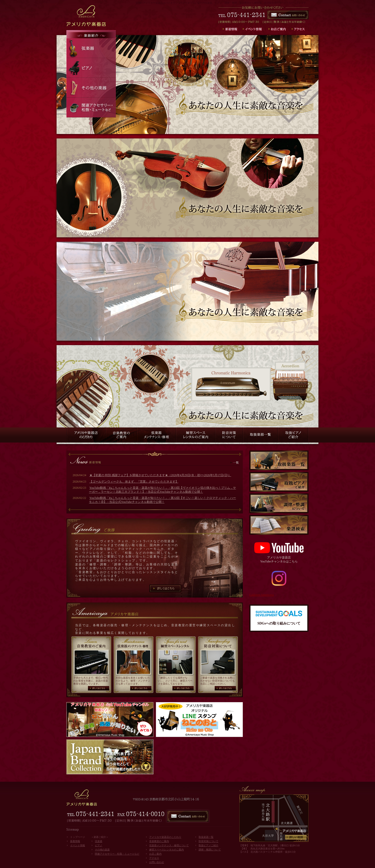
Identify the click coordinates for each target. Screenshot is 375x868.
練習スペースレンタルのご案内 (167, 850)
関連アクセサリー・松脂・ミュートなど (117, 854)
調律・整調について (210, 850)
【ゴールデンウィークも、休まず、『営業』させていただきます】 (134, 482)
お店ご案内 (155, 854)
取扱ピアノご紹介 (208, 845)
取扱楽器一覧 (206, 837)
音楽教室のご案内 (159, 841)
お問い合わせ (157, 862)
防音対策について (208, 841)
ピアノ (99, 845)
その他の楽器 (102, 850)
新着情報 (75, 841)
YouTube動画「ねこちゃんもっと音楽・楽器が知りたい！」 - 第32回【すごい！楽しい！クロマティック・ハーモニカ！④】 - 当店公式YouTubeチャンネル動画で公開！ (162, 500)
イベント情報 (78, 845)
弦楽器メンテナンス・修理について (169, 845)
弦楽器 (99, 841)
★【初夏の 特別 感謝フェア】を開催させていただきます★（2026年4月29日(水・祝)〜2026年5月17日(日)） (160, 475)
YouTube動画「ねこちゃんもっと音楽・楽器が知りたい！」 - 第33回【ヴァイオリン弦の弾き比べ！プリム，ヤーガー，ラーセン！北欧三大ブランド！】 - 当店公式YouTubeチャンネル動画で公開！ (162, 490)
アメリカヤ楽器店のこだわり (165, 837)
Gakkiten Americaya (261, 595)
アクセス (154, 858)
